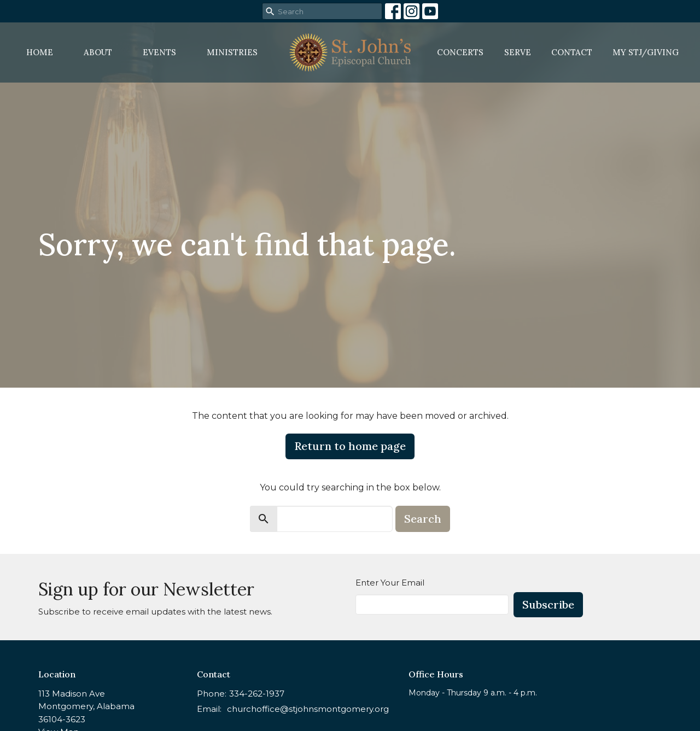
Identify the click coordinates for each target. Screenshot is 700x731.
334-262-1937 (257, 694)
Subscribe (548, 604)
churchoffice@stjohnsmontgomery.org (308, 709)
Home (40, 52)
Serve (518, 52)
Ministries (232, 52)
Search (423, 519)
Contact (572, 52)
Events (159, 52)
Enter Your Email (390, 583)
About (98, 52)
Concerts (460, 52)
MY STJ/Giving (646, 52)
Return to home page (350, 446)
